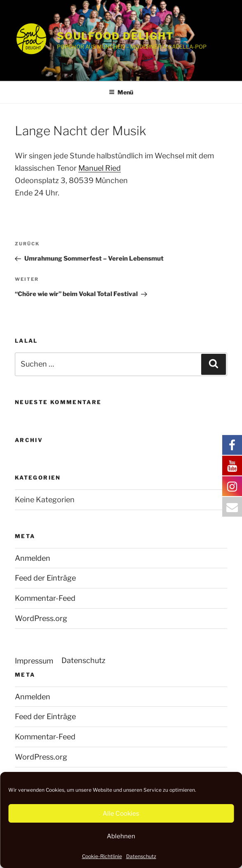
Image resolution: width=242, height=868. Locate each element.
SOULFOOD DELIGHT (115, 36)
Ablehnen (121, 836)
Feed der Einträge (45, 578)
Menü (121, 92)
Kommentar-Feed (45, 598)
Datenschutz (141, 856)
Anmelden (33, 558)
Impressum (34, 661)
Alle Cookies (121, 814)
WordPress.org (41, 618)
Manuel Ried (100, 168)
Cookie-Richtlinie (102, 856)
